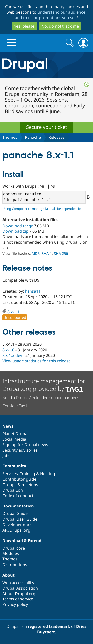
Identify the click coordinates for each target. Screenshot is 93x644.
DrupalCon (13, 490)
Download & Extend (22, 541)
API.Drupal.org (16, 530)
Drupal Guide (15, 513)
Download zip (15, 231)
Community (14, 466)
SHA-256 (61, 253)
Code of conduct (18, 496)
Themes (10, 137)
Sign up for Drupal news (25, 445)
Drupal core (14, 548)
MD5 (36, 253)
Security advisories (20, 450)
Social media (14, 439)
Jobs (6, 456)
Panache (33, 137)
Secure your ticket (47, 127)
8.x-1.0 (8, 350)
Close (87, 84)
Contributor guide (19, 479)
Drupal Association (20, 588)
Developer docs (17, 525)
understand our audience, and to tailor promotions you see (51, 15)
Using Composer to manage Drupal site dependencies (42, 209)
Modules (11, 553)
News (8, 426)
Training (28, 474)
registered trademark (49, 626)
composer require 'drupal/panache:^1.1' (44, 197)
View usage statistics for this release (37, 361)
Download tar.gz (18, 226)
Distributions (15, 565)
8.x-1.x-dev (12, 355)
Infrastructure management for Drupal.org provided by (44, 385)
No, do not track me (60, 26)
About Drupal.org (19, 594)
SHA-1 (47, 253)
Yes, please (24, 26)
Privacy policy (15, 604)
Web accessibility (18, 583)
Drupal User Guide (20, 519)
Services (10, 474)
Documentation (18, 506)
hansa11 (33, 291)
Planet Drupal (15, 434)
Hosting (48, 474)
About (9, 575)
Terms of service (18, 599)
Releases (57, 137)
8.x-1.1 (13, 312)
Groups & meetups (20, 485)
